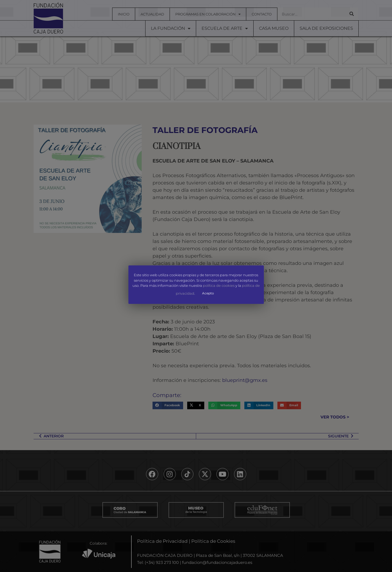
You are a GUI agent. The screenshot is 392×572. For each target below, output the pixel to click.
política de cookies (219, 286)
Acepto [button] (208, 293)
